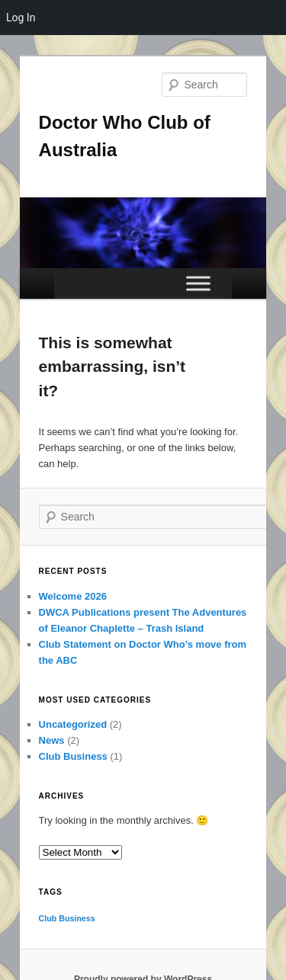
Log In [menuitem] (21, 18)
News (52, 740)
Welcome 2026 (73, 596)
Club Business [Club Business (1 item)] (67, 918)
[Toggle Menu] (198, 283)
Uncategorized (73, 724)
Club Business (73, 756)
